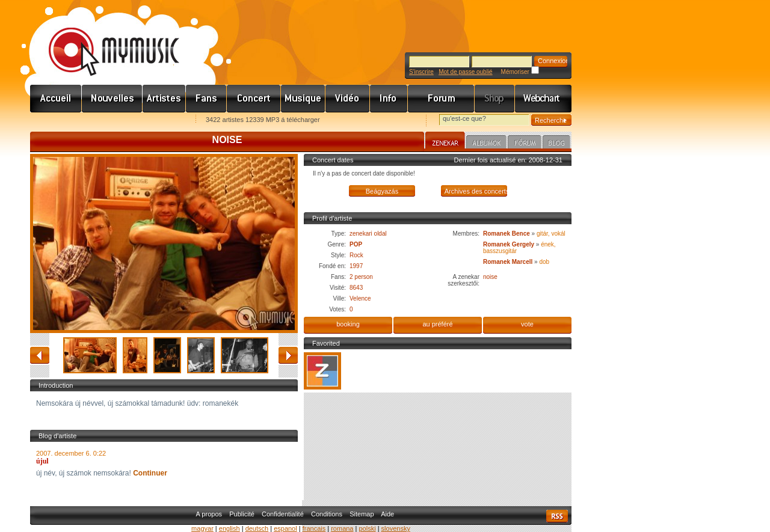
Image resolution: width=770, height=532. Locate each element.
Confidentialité (283, 514)
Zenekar (445, 142)
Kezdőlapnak (106, 121)
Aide (387, 514)
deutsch (257, 528)
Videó (348, 99)
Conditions (327, 514)
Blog (556, 144)
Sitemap (362, 514)
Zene (303, 99)
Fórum (441, 99)
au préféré (437, 324)
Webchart (543, 99)
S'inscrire (421, 72)
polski (367, 528)
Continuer (150, 473)
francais (314, 528)
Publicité (242, 514)
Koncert (254, 99)
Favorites (55, 121)
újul (42, 461)
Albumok (486, 144)
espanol (285, 528)
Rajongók (206, 99)
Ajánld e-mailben (157, 121)
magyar (202, 528)
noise (490, 277)
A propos (209, 514)
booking (348, 324)
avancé (288, 355)
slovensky (396, 528)
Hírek (112, 99)
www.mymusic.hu (104, 39)
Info (389, 99)
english (229, 528)
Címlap (56, 99)
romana (342, 528)
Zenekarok (164, 99)
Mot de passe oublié (466, 72)
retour (40, 355)
